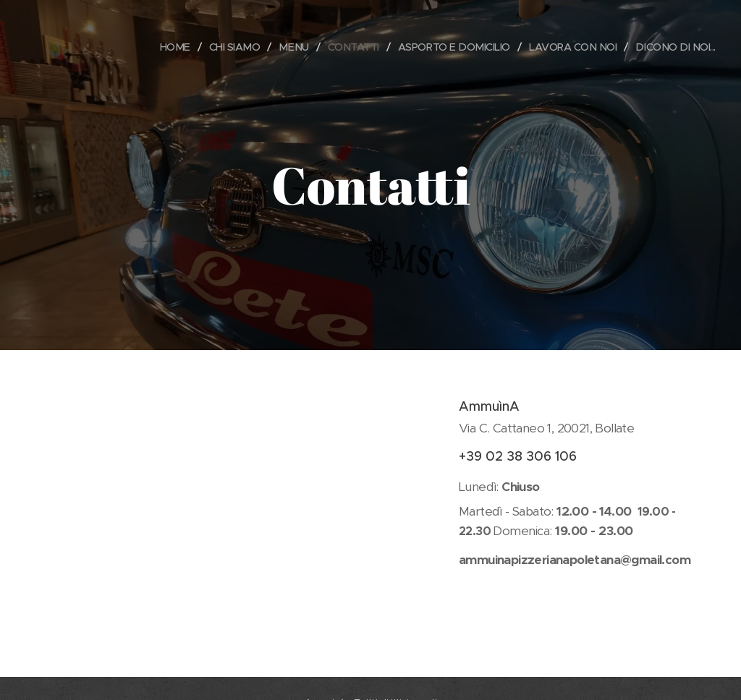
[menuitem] (154, 47)
